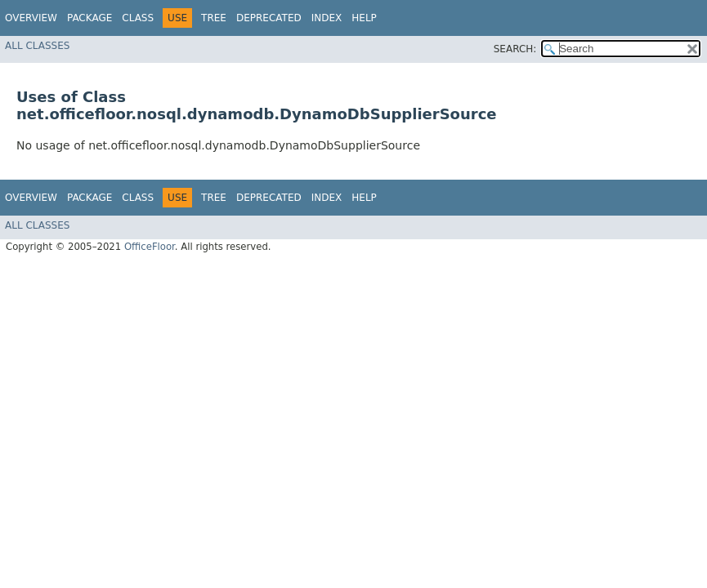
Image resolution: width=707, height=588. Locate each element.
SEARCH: (515, 49)
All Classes (37, 46)
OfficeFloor (150, 247)
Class (138, 18)
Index (327, 18)
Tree (214, 18)
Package (89, 18)
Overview (31, 18)
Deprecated (269, 18)
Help (364, 18)
